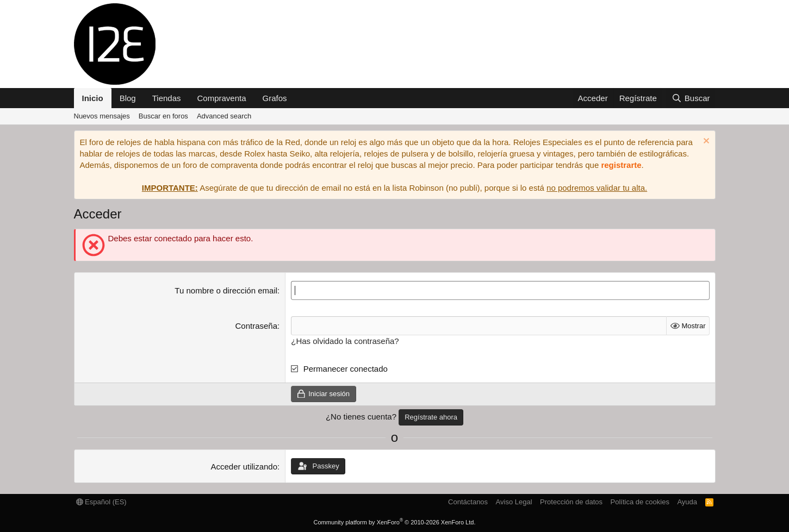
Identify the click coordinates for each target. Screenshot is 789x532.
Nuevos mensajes (102, 116)
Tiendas (167, 98)
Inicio (93, 98)
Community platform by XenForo (395, 522)
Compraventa (222, 98)
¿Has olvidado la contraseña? (345, 341)
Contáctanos (468, 502)
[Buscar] (691, 98)
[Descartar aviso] (705, 142)
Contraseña (257, 326)
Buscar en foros (163, 116)
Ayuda (687, 502)
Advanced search (224, 116)
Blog (128, 98)
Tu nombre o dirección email (226, 290)
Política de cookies (639, 502)
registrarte (621, 165)
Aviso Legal (514, 502)
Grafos (275, 98)
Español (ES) (101, 502)
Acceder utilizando (244, 467)
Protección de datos (571, 502)
